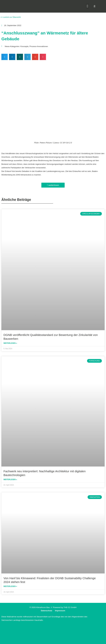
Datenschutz (46, 611)
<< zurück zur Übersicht (10, 17)
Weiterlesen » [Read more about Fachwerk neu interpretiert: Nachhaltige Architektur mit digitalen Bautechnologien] (10, 480)
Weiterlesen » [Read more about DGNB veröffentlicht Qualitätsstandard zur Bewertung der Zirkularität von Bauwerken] (10, 343)
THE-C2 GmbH (70, 607)
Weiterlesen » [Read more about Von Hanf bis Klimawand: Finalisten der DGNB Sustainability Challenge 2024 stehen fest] (10, 586)
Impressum (60, 611)
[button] (87, 6)
